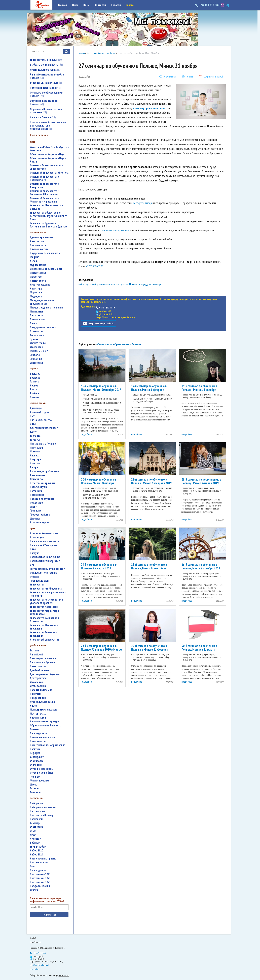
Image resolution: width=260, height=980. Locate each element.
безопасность (38, 245)
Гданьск (34, 382)
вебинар (35, 843)
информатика (38, 273)
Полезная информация (45, 88)
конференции (38, 698)
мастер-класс (38, 714)
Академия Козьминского (44, 533)
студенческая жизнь (41, 769)
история (35, 452)
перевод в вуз (38, 870)
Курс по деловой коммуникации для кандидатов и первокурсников (48, 125)
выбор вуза (36, 803)
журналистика (38, 265)
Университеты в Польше (46, 60)
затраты (35, 440)
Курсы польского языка (46, 70)
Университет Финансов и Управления (44, 627)
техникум (35, 777)
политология (38, 319)
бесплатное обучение (42, 662)
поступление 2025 (40, 882)
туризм (34, 339)
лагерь (34, 467)
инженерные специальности (46, 269)
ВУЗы (86, 5)
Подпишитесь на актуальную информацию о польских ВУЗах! (47, 900)
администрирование (42, 237)
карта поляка (38, 811)
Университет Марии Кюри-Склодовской (45, 613)
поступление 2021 (40, 874)
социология (37, 335)
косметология (38, 281)
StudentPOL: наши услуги (46, 83)
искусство (36, 277)
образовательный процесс (45, 726)
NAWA (33, 835)
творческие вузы (40, 581)
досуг (33, 432)
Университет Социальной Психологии (44, 620)
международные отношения (46, 308)
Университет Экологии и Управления (44, 634)
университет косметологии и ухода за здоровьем (46, 601)
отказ (33, 866)
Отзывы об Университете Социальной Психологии (44, 193)
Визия (33, 549)
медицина (36, 297)
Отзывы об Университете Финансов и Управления (44, 200)
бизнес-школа (38, 666)
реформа (35, 753)
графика (35, 257)
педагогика (36, 315)
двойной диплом (40, 670)
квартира (35, 459)
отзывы (34, 729)
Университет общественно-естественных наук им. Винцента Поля (49, 216)
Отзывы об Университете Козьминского (44, 178)
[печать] (188, 76)
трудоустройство (40, 515)
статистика (36, 827)
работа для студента (42, 499)
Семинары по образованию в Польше (46, 94)
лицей (33, 706)
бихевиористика (39, 249)
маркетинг (36, 292)
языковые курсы (39, 522)
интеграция (37, 448)
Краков (34, 386)
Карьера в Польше (43, 117)
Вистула (35, 553)
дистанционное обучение (45, 674)
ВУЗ (32, 565)
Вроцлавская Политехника (45, 557)
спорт (33, 507)
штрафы (35, 519)
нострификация (39, 862)
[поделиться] (167, 76)
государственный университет (47, 569)
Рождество (36, 503)
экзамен (35, 788)
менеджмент (37, 312)
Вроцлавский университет (45, 561)
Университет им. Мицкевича (46, 589)
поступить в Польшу (42, 815)
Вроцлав (35, 378)
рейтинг (34, 577)
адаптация (36, 408)
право (33, 323)
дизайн (34, 261)
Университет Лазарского (44, 607)
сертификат (37, 757)
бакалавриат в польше (43, 658)
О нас (75, 5)
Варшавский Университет (44, 545)
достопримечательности (45, 428)
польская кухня (39, 487)
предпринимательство (43, 327)
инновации (36, 682)
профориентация (40, 886)
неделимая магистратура (44, 721)
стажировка (37, 761)
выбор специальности (43, 807)
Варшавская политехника (44, 541)
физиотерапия (38, 343)
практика (35, 749)
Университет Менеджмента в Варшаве (46, 207)
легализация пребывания (44, 471)
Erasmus (35, 651)
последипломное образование (48, 745)
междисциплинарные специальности (42, 302)
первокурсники (39, 733)
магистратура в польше (44, 710)
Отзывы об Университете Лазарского (44, 186)
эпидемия (36, 792)
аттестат (35, 839)
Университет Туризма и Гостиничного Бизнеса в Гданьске (49, 225)
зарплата (35, 436)
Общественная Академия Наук (47, 154)
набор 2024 (36, 855)
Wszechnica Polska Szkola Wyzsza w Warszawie (50, 149)
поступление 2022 (40, 878)
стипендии (36, 765)
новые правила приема (43, 859)
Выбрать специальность (46, 65)
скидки (34, 890)
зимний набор (38, 847)
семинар (35, 823)
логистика (36, 289)
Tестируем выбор (142, 203)
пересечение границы (42, 483)
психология (37, 331)
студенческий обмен (42, 773)
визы (33, 424)
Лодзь (33, 389)
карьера (35, 456)
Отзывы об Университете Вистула (49, 173)
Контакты (100, 5)
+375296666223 (94, 266)
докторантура (38, 678)
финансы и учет (39, 351)
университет (37, 585)
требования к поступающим (114, 230)
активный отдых (39, 412)
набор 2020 (36, 851)
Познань (35, 397)
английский (36, 655)
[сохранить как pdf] (211, 76)
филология (36, 347)
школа (34, 785)
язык (33, 831)
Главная (63, 5)
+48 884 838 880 (208, 5)
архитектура (37, 241)
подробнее (86, 434)
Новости (116, 5)
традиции (35, 511)
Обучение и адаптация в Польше (44, 102)
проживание (37, 495)
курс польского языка (42, 702)
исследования (38, 686)
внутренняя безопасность (45, 253)
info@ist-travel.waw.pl (39, 965)
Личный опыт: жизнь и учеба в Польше (47, 76)
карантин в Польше (41, 690)
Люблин (34, 393)
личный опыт (38, 475)
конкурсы (35, 694)
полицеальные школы (43, 737)
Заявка (130, 5)
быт (32, 416)
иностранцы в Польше (43, 444)
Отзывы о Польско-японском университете (47, 167)
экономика (36, 359)
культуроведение (40, 285)
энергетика (36, 363)
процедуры (36, 819)
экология (35, 355)
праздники (36, 491)
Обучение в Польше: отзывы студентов (46, 111)
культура (35, 463)
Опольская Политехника (44, 573)
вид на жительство (41, 420)
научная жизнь (38, 718)
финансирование (40, 781)
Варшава (35, 374)
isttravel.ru (34, 969)
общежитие (37, 479)
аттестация (37, 537)
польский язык (38, 741)
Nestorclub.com (64, 975)
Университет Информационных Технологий (48, 594)
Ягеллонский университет (45, 640)
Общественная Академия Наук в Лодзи (48, 160)
